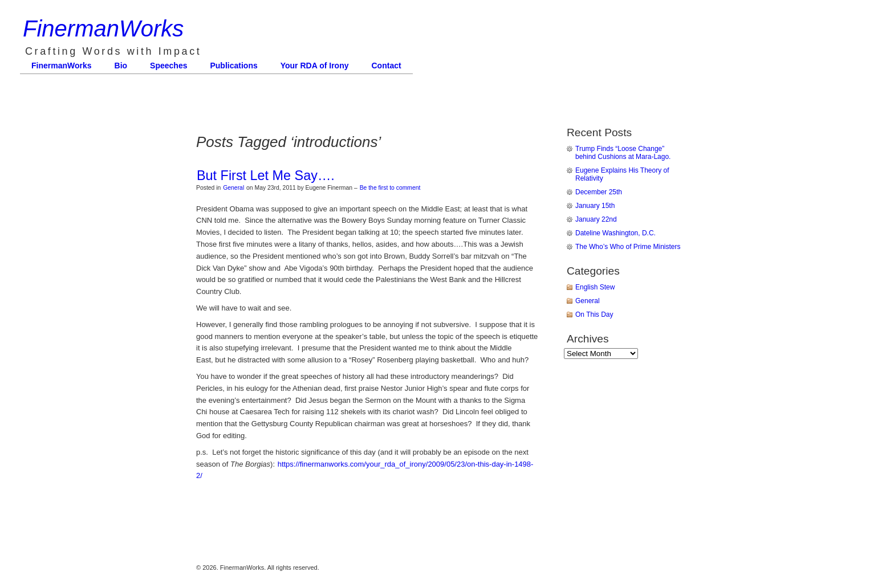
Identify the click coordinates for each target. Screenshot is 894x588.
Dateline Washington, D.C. (615, 233)
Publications (233, 66)
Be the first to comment (390, 188)
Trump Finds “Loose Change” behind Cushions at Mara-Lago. (623, 153)
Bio (121, 66)
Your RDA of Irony (315, 66)
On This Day (594, 315)
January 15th (595, 206)
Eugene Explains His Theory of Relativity (622, 174)
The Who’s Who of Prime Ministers (628, 247)
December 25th (599, 192)
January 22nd (596, 219)
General (233, 188)
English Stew (595, 287)
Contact (387, 66)
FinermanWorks (103, 28)
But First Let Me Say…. (266, 175)
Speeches (168, 66)
